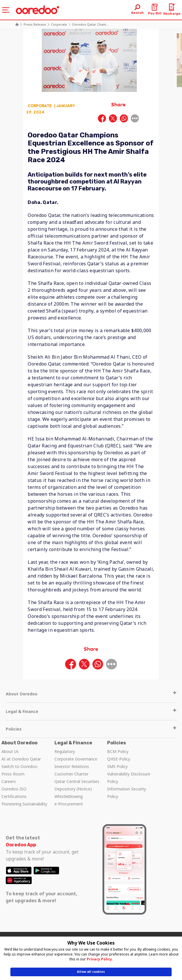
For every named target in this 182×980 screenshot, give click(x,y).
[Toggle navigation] (6, 10)
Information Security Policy (127, 793)
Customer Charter (71, 774)
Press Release (35, 24)
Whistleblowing (69, 796)
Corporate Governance (76, 759)
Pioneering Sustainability (24, 804)
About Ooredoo (91, 694)
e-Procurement (69, 804)
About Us (10, 751)
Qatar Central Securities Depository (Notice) (77, 785)
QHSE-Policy (119, 759)
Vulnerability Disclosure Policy (129, 778)
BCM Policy (118, 751)
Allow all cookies (91, 972)
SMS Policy (117, 766)
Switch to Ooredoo (19, 766)
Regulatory (65, 751)
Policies (91, 729)
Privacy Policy (99, 959)
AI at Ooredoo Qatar (21, 759)
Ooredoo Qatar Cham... (90, 24)
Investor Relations (72, 766)
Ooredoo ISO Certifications (14, 793)
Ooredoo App (21, 845)
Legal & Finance (91, 711)
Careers (9, 781)
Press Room (13, 774)
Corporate (59, 24)
